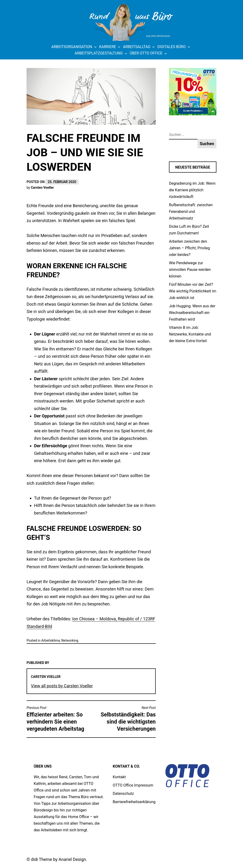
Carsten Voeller (42, 188)
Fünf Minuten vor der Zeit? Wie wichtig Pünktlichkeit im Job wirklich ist (193, 291)
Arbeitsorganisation (72, 47)
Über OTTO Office (146, 53)
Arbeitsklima (51, 640)
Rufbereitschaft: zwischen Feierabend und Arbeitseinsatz (191, 212)
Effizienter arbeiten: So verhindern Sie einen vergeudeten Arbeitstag (58, 719)
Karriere (108, 47)
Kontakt (119, 777)
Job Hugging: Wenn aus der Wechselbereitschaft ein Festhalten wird (192, 313)
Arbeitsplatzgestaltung (99, 53)
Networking (70, 640)
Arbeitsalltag (137, 47)
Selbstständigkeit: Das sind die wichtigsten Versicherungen (125, 719)
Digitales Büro (171, 47)
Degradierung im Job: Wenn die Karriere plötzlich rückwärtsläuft (192, 190)
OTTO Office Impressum (133, 785)
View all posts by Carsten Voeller (62, 686)
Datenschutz (123, 794)
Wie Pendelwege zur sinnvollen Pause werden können (190, 270)
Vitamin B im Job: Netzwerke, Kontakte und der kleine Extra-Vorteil (190, 334)
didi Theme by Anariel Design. (59, 859)
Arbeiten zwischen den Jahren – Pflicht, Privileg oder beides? (189, 248)
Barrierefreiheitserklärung (134, 802)
